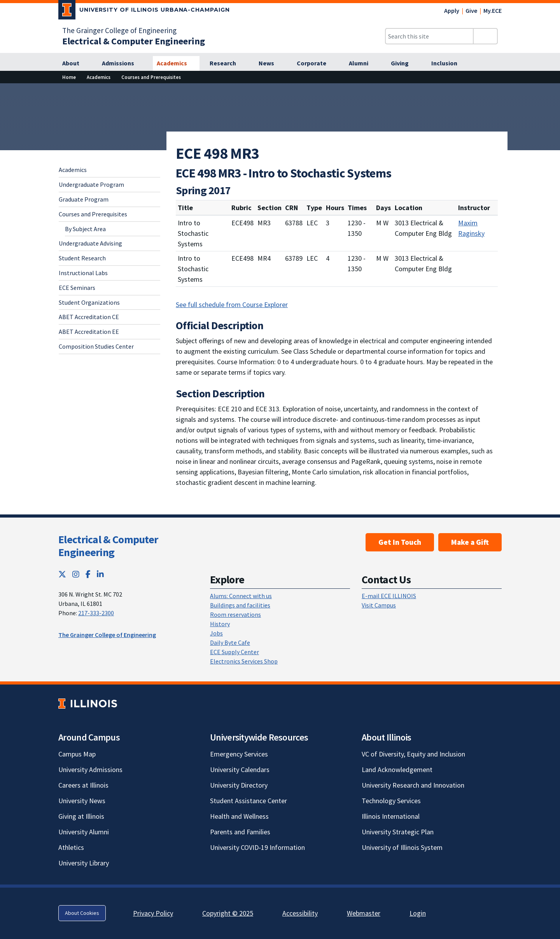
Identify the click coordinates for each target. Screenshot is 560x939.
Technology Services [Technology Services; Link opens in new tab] (391, 801)
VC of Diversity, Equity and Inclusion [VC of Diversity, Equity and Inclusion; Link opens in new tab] (413, 754)
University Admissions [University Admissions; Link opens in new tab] (90, 770)
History (220, 624)
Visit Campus (379, 605)
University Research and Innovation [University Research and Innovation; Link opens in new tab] (413, 785)
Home (69, 77)
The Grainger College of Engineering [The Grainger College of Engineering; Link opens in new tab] (119, 30)
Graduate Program (84, 199)
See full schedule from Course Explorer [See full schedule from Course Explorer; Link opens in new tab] (232, 305)
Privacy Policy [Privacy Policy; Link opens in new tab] (153, 913)
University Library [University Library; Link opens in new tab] (84, 863)
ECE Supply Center (234, 652)
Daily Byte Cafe (230, 642)
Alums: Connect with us (241, 596)
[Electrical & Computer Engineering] (134, 41)
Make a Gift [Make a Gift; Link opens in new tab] (470, 542)
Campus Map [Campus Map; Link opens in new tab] (77, 754)
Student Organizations (89, 302)
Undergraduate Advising (90, 243)
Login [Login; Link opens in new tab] (418, 913)
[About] (75, 63)
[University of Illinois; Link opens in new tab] (88, 703)
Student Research (82, 258)
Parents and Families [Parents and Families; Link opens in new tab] (240, 832)
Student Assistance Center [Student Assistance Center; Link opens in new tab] (248, 801)
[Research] (227, 63)
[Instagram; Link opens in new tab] (76, 574)
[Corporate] (316, 63)
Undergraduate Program (91, 184)
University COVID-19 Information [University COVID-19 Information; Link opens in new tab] (257, 847)
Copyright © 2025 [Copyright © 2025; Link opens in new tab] (228, 913)
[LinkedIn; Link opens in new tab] (100, 574)
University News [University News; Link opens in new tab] (82, 801)
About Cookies (82, 913)
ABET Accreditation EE (89, 332)
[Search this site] (429, 36)
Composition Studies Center (96, 346)
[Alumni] (363, 63)
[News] (271, 63)
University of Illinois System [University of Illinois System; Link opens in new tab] (402, 847)
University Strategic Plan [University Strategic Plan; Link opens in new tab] (398, 832)
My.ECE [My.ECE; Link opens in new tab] (493, 11)
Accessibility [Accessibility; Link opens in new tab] (300, 913)
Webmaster (364, 913)
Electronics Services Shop (244, 661)
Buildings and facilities (240, 605)
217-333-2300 (96, 613)
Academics (99, 77)
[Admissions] (122, 63)
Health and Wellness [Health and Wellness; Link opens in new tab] (239, 816)
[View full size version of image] (549, 91)
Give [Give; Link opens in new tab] (471, 11)
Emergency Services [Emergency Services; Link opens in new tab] (239, 754)
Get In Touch (400, 542)
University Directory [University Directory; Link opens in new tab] (239, 785)
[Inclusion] (449, 63)
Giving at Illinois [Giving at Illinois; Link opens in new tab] (81, 816)
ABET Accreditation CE (89, 317)
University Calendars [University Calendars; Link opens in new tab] (240, 770)
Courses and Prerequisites (151, 77)
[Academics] (176, 63)
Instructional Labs (83, 273)
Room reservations (235, 614)
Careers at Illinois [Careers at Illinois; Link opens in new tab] (83, 785)
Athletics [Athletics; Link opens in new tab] (71, 847)
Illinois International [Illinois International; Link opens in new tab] (391, 816)
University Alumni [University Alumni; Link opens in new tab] (84, 832)
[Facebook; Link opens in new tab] (88, 574)
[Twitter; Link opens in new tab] (62, 574)
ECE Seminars (77, 288)
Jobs (216, 633)
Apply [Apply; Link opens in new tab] (452, 11)
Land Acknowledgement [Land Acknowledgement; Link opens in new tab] (397, 770)
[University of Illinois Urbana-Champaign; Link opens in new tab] (144, 11)
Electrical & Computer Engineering (108, 546)
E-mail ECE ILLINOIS (389, 596)
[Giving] (404, 63)
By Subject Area (85, 229)
